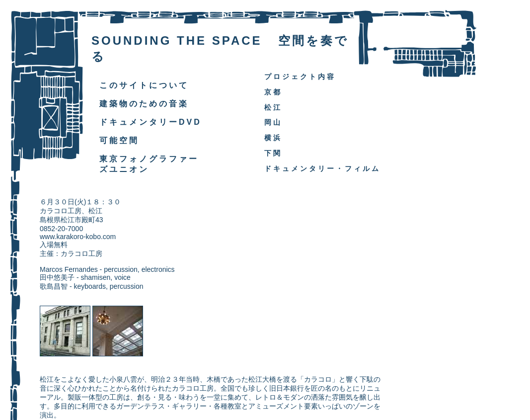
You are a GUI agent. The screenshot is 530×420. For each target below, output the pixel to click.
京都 (273, 92)
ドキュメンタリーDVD (151, 122)
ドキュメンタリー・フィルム (322, 168)
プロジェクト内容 (300, 77)
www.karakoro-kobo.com (78, 237)
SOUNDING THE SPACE (177, 41)
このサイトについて (144, 85)
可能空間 (119, 140)
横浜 (273, 138)
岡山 (273, 122)
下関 (273, 153)
